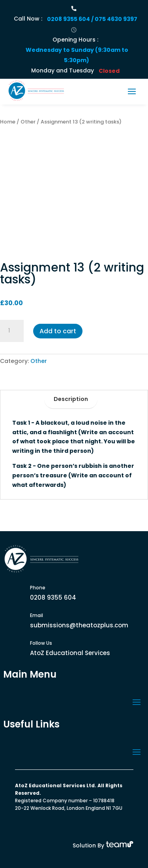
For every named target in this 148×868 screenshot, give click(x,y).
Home (8, 122)
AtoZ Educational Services (70, 653)
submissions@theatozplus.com (79, 625)
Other (28, 122)
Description (71, 399)
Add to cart (58, 331)
